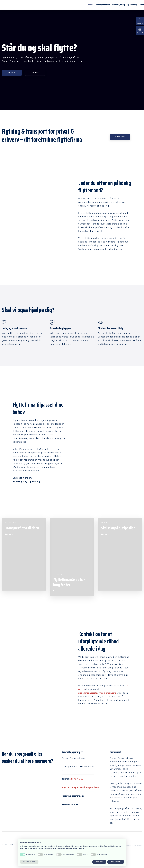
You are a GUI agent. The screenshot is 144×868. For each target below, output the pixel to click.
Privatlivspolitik (70, 804)
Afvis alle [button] (99, 862)
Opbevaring (132, 5)
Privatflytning (118, 5)
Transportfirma (103, 5)
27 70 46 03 (77, 779)
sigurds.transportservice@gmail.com (97, 693)
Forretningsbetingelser (74, 796)
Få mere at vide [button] (29, 862)
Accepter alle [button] (116, 862)
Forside (90, 5)
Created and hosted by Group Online (130, 846)
